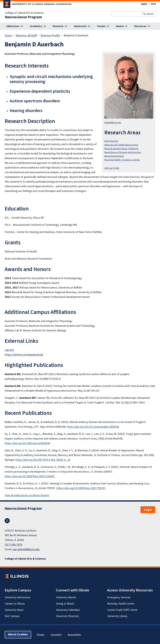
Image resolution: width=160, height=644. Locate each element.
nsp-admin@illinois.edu (26, 549)
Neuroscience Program (23, 17)
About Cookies (18, 635)
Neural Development (114, 156)
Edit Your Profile (112, 168)
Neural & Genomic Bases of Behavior (121, 149)
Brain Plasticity (111, 141)
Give (153, 4)
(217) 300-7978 (13, 545)
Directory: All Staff (26, 35)
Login (148, 510)
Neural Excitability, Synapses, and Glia (122, 160)
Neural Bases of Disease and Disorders (123, 152)
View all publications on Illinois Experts (27, 495)
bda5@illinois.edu (113, 123)
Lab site (9, 350)
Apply (144, 4)
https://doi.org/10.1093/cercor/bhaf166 (27, 443)
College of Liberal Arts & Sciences (24, 13)
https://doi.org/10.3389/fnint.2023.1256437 (30, 476)
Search (150, 14)
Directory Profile (50, 35)
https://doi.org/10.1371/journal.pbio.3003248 (93, 427)
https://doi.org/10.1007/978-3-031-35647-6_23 (43, 460)
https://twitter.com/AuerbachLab (24, 355)
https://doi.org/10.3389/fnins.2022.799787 (81, 488)
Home (8, 35)
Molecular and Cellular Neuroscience (121, 145)
